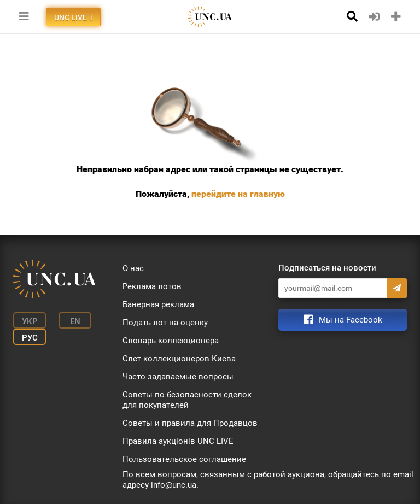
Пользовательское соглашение (184, 459)
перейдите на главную (238, 194)
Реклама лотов (152, 286)
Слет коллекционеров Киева (179, 359)
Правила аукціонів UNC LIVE (178, 441)
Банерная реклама (158, 304)
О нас (133, 268)
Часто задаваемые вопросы (178, 377)
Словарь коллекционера (171, 341)
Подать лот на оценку (165, 323)
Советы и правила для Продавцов (190, 423)
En (75, 321)
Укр (30, 321)
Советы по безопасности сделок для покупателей (187, 400)
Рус (30, 338)
